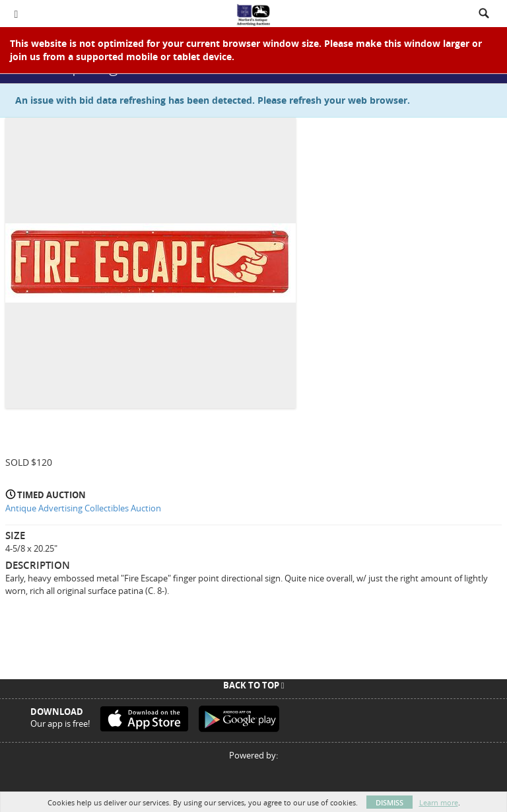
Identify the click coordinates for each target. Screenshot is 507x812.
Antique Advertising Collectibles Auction (83, 508)
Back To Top (254, 685)
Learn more (439, 802)
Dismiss (389, 802)
